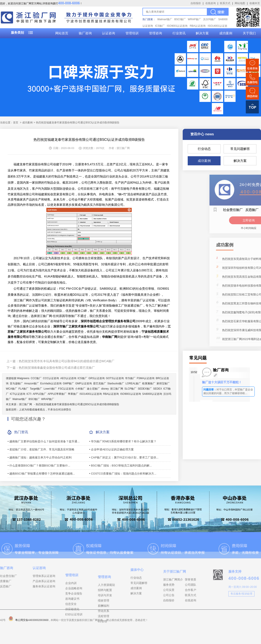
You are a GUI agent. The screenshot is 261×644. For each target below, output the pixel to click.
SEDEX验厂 (145, 389)
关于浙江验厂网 (175, 590)
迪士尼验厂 (93, 389)
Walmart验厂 (165, 19)
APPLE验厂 (39, 394)
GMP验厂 (68, 383)
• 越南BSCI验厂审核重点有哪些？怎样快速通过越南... (41, 474)
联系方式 (225, 3)
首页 (16, 123)
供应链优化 (72, 634)
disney (105, 389)
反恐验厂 (6, 599)
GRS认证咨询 (97, 378)
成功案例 (226, 33)
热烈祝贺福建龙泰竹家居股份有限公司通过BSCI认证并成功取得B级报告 (77, 404)
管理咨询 (156, 33)
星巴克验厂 (100, 383)
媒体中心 (137, 586)
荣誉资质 (191, 598)
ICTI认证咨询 (18, 394)
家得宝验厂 (163, 383)
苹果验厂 (73, 394)
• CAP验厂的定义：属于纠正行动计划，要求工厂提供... (124, 457)
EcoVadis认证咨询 (51, 383)
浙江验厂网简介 (173, 598)
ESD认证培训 (74, 639)
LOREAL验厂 (133, 383)
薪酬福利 (104, 633)
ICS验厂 (160, 26)
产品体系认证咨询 (44, 594)
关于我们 (249, 33)
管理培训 (132, 33)
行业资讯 (179, 33)
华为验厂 (130, 378)
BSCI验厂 (180, 19)
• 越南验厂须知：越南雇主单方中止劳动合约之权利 (40, 457)
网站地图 (240, 3)
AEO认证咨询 (68, 378)
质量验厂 (6, 594)
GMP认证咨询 (83, 383)
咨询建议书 (72, 623)
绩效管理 (104, 628)
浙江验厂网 (117, 389)
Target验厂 (36, 389)
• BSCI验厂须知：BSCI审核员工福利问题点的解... (120, 466)
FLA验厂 (23, 389)
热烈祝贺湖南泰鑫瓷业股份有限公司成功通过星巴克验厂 (57, 368)
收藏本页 (255, 3)
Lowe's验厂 (50, 389)
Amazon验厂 (32, 383)
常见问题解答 (240, 149)
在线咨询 (211, 3)
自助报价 (196, 3)
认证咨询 (109, 33)
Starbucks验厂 (116, 383)
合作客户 (191, 609)
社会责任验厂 (8, 589)
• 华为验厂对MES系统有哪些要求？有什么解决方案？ (123, 441)
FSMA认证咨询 (146, 378)
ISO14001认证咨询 (91, 394)
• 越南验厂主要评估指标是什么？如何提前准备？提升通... (44, 441)
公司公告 (169, 614)
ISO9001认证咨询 (177, 26)
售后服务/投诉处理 (241, 609)
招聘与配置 (105, 618)
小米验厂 (80, 389)
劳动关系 (104, 639)
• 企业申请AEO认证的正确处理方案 (111, 449)
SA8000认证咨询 (152, 394)
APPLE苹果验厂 (57, 394)
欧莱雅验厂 (149, 383)
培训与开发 (105, 623)
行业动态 (204, 149)
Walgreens (23, 378)
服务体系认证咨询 (44, 599)
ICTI (29, 394)
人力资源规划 (106, 613)
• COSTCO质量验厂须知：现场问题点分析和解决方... (123, 474)
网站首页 (62, 33)
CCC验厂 (36, 378)
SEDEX (158, 389)
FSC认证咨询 (66, 389)
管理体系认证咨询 (44, 589)
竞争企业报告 (74, 618)
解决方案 (202, 33)
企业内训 (71, 608)
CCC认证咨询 (51, 378)
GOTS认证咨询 (115, 378)
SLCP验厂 (130, 389)
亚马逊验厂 (16, 383)
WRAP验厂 (194, 19)
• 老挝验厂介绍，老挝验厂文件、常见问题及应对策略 (41, 449)
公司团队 (191, 603)
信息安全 (71, 629)
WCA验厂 (12, 389)
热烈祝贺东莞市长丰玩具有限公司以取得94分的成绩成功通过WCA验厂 (67, 361)
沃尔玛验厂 (210, 19)
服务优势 (169, 603)
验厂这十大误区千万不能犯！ (222, 382)
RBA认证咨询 (198, 26)
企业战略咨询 (74, 613)
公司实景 (169, 609)
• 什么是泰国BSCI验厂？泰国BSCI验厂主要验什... (39, 466)
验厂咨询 (85, 33)
